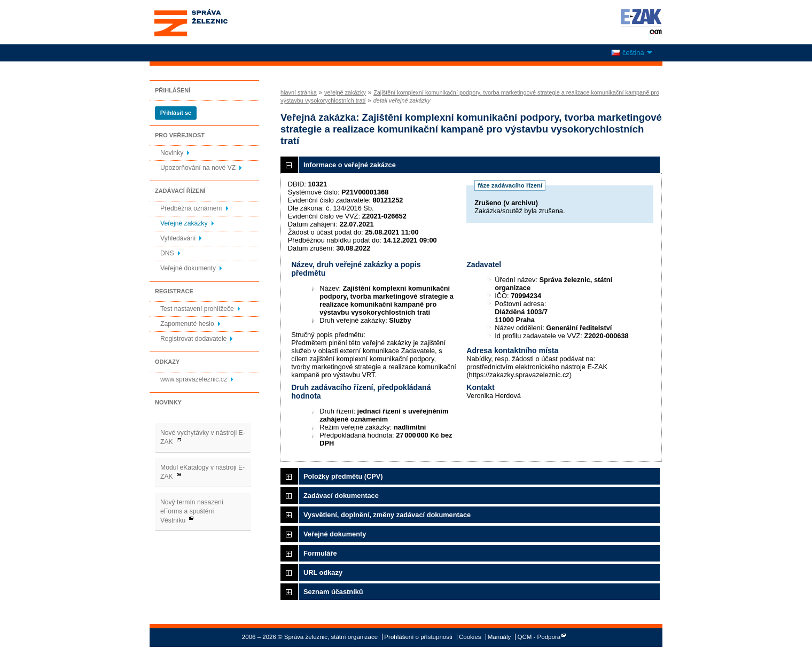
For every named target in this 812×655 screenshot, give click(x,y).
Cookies (470, 637)
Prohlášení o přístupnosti (418, 637)
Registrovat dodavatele (193, 339)
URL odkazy (323, 572)
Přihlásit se (176, 113)
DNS (167, 253)
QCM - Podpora (539, 637)
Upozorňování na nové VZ (198, 168)
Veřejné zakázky (184, 223)
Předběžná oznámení (191, 208)
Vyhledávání (178, 238)
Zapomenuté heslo (187, 324)
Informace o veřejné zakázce (350, 165)
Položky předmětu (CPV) (343, 476)
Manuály (499, 637)
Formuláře (320, 553)
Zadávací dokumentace (341, 496)
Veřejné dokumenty (188, 268)
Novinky (172, 153)
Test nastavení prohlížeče (197, 309)
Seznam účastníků (333, 592)
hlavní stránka (299, 92)
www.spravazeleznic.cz (194, 379)
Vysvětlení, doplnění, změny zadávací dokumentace (387, 515)
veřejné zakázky (345, 92)
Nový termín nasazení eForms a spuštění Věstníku (192, 511)
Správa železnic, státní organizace (210, 22)
